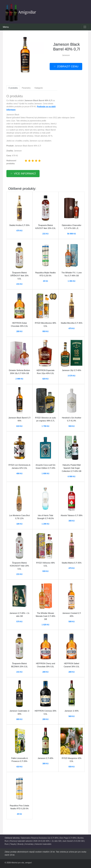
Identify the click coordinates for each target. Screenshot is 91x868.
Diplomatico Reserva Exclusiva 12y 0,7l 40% (40, 838)
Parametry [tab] (26, 88)
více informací (25, 174)
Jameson (66, 55)
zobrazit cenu (68, 66)
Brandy (21, 844)
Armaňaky (29, 844)
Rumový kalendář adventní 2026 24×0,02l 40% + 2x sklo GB (36, 841)
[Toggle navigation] (85, 27)
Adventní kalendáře (43, 844)
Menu (6, 27)
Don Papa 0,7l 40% (68, 838)
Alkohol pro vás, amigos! (21, 863)
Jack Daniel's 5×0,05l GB (73, 841)
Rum (7, 844)
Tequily (13, 844)
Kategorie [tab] (39, 88)
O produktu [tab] (13, 88)
